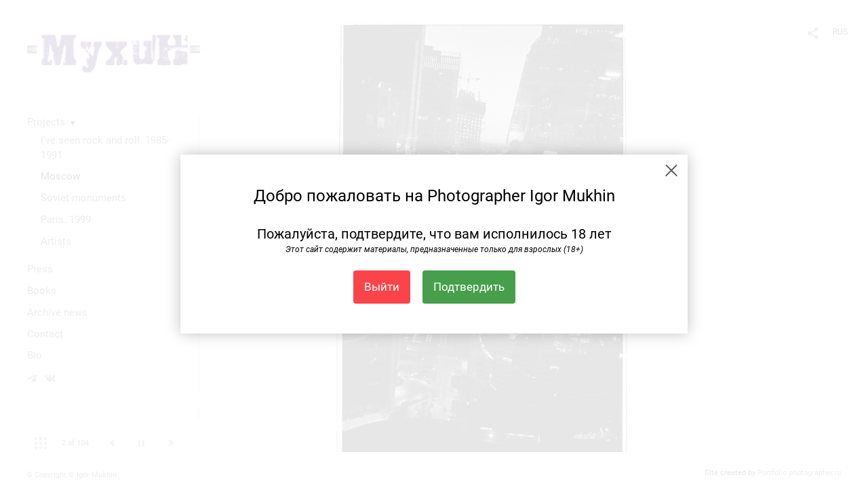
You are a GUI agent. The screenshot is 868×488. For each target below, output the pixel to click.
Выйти (382, 287)
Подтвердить (469, 287)
